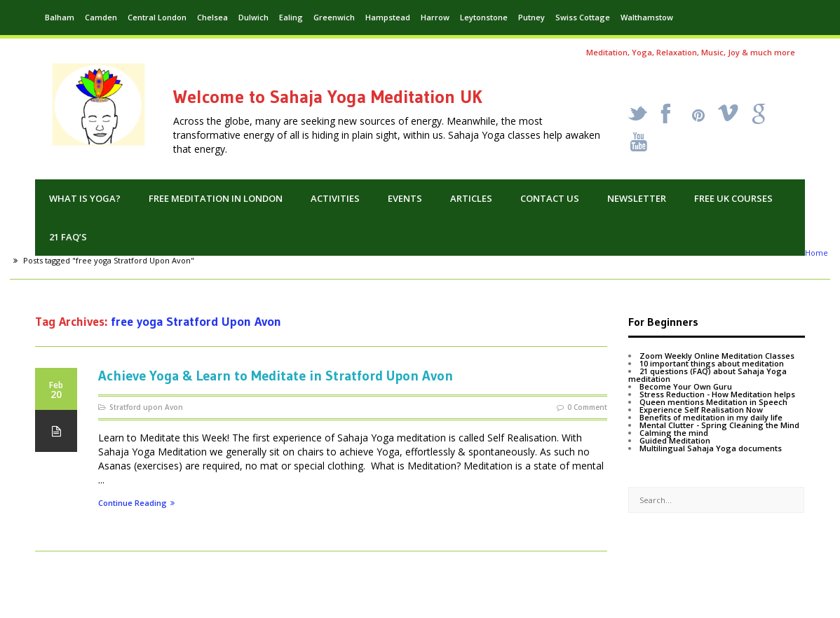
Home (817, 253)
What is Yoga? (85, 198)
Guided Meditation (675, 440)
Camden (101, 17)
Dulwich (253, 17)
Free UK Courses (733, 198)
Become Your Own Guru (686, 386)
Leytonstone (484, 17)
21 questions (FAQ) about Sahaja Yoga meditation (707, 375)
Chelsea (212, 17)
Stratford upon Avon (146, 407)
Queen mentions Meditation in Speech (713, 402)
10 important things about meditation (712, 363)
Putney (531, 17)
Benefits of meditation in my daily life (711, 417)
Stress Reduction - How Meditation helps (717, 394)
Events (405, 198)
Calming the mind (674, 433)
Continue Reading (136, 503)
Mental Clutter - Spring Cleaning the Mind (719, 425)
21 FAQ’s (68, 237)
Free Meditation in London (216, 198)
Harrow (435, 17)
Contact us (550, 198)
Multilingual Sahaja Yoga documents (711, 448)
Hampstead (388, 17)
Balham (60, 17)
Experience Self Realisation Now (701, 410)
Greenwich (334, 17)
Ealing (291, 17)
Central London (157, 17)
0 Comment (587, 407)
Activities (335, 198)
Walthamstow (647, 17)
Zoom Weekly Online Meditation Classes (717, 356)
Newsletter (637, 198)
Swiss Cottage (583, 17)
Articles (471, 198)
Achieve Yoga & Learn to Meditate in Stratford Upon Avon (276, 376)
